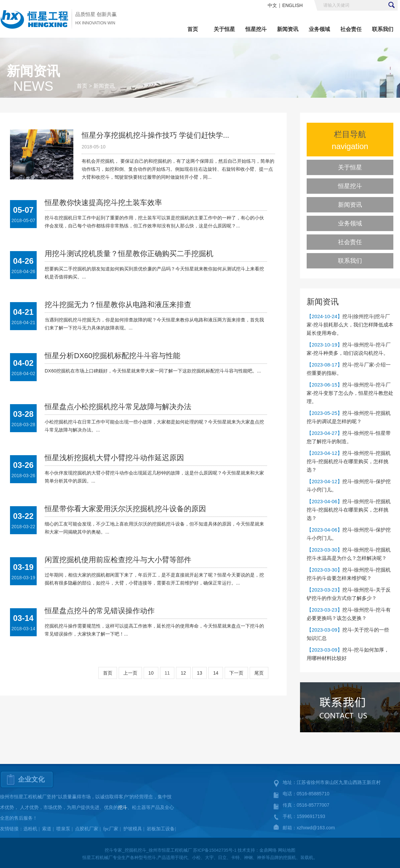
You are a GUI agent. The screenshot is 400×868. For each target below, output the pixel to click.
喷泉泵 (63, 829)
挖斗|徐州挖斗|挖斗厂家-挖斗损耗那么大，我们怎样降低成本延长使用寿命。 (350, 325)
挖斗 (123, 807)
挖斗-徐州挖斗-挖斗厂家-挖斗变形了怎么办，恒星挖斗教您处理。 (350, 393)
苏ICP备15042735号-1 (215, 850)
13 (200, 673)
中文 (272, 5)
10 (151, 673)
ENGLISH (292, 5)
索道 (47, 829)
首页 (193, 29)
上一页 (130, 673)
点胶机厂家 (87, 829)
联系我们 (383, 29)
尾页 (259, 673)
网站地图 (287, 850)
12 (183, 673)
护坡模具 (133, 829)
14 (216, 673)
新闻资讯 (288, 29)
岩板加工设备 (161, 829)
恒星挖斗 (256, 29)
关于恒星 (224, 29)
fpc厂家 (111, 829)
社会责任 (351, 29)
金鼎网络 (268, 850)
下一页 (236, 673)
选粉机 (30, 829)
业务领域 (319, 29)
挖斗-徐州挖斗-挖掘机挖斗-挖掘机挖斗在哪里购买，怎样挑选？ (349, 461)
